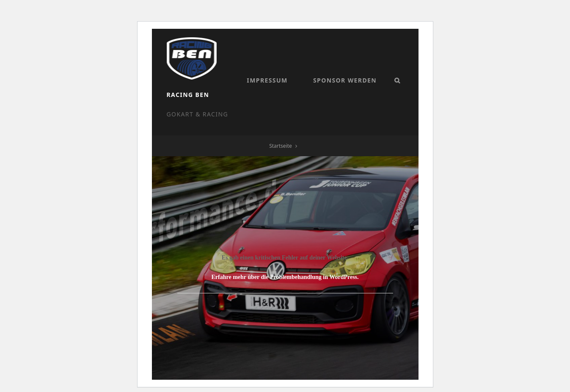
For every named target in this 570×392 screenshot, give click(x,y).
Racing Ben (242, 52)
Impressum (199, 107)
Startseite (281, 136)
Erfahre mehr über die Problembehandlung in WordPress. (285, 267)
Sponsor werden (276, 107)
